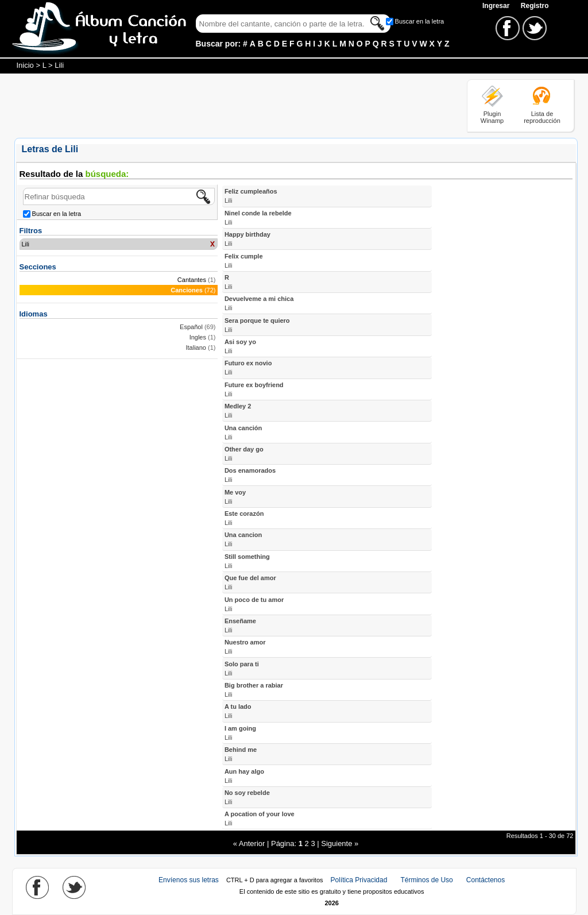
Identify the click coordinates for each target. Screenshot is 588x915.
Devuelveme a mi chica (259, 303)
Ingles (198, 337)
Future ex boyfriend (254, 389)
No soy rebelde (247, 797)
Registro (535, 6)
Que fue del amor (250, 582)
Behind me (241, 754)
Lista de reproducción (542, 117)
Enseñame (240, 626)
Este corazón (244, 518)
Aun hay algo (244, 776)
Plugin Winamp (492, 117)
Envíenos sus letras (189, 880)
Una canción (243, 433)
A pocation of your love (260, 819)
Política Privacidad (359, 880)
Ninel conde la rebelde (258, 218)
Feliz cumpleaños (251, 196)
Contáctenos (486, 880)
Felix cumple (244, 261)
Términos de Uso (426, 880)
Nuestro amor (245, 647)
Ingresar (497, 6)
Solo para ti (242, 669)
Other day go (244, 454)
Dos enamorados (250, 475)
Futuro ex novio (248, 368)
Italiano (196, 348)
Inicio (25, 65)
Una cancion (243, 539)
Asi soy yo (240, 346)
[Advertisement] (223, 105)
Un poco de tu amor (254, 604)
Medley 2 (238, 411)
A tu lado (238, 711)
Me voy (235, 497)
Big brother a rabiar (254, 690)
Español (191, 327)
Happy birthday (247, 239)
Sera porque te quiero (257, 325)
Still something (247, 561)
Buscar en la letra (420, 21)
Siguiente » (340, 843)
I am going (240, 733)
